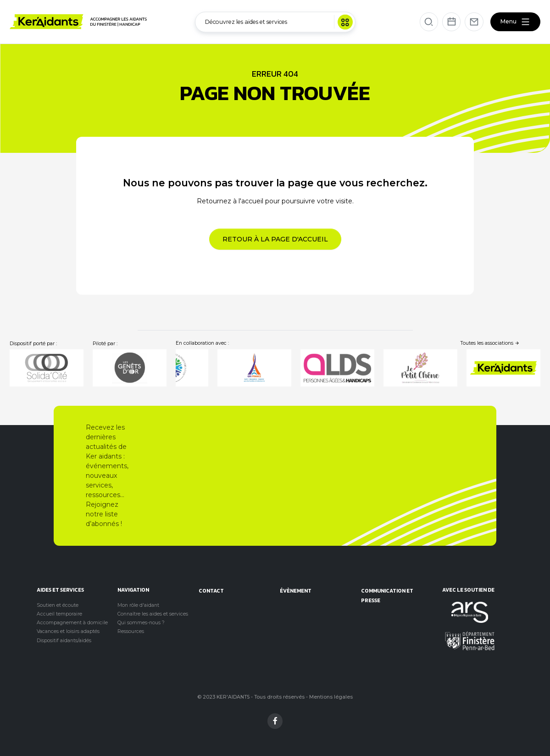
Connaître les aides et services (153, 614)
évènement (296, 591)
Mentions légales (331, 697)
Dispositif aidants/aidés (64, 641)
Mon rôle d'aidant (138, 605)
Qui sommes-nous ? (141, 623)
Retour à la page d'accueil (275, 239)
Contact (211, 591)
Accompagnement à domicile (72, 623)
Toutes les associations (490, 343)
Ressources (131, 631)
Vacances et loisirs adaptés (68, 631)
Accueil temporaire (59, 614)
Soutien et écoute (58, 605)
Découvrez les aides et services (279, 22)
